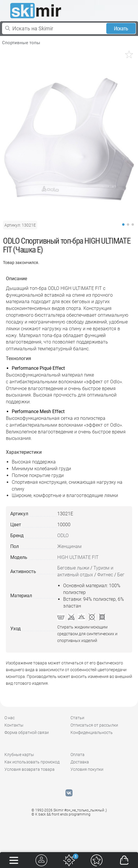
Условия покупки (87, 769)
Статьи (77, 718)
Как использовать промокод (32, 762)
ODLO (63, 536)
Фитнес (105, 575)
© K (61, 814)
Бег (121, 575)
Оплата (78, 755)
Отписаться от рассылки (94, 725)
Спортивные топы (21, 43)
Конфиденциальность (92, 732)
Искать (121, 28)
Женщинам (69, 546)
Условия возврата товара (30, 769)
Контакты (14, 725)
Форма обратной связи (27, 732)
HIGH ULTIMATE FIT (78, 557)
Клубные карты (19, 755)
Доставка (80, 762)
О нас (10, 718)
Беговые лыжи (73, 568)
